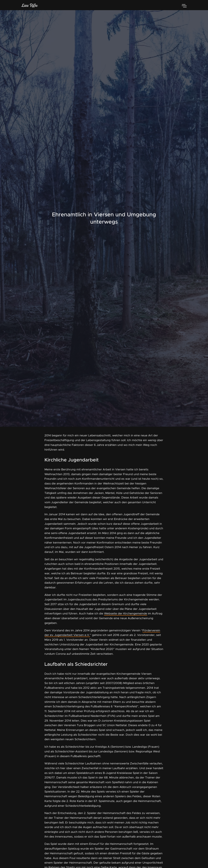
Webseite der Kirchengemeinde (125, 614)
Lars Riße (29, 6)
